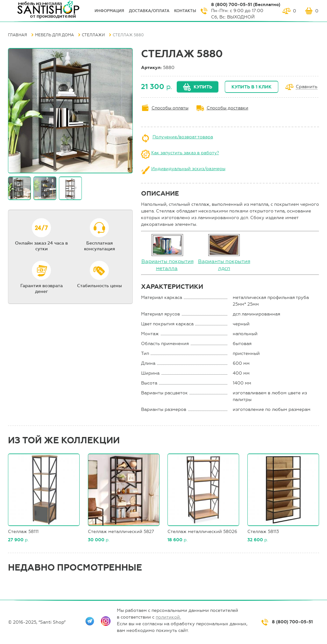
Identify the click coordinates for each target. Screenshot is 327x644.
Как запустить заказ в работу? (185, 153)
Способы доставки (227, 108)
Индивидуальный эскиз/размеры (188, 169)
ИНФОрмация (109, 11)
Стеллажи (93, 35)
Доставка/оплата (149, 11)
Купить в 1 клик (252, 87)
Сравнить (307, 87)
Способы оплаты (170, 108)
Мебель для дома (54, 35)
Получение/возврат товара (183, 137)
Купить (203, 87)
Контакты (185, 11)
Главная (18, 35)
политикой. (168, 617)
